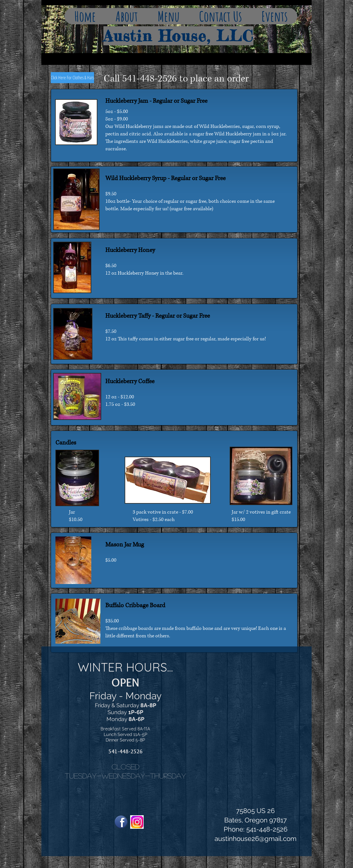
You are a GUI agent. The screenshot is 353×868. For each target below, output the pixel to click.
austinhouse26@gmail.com (256, 839)
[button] (126, 16)
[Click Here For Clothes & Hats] (72, 78)
